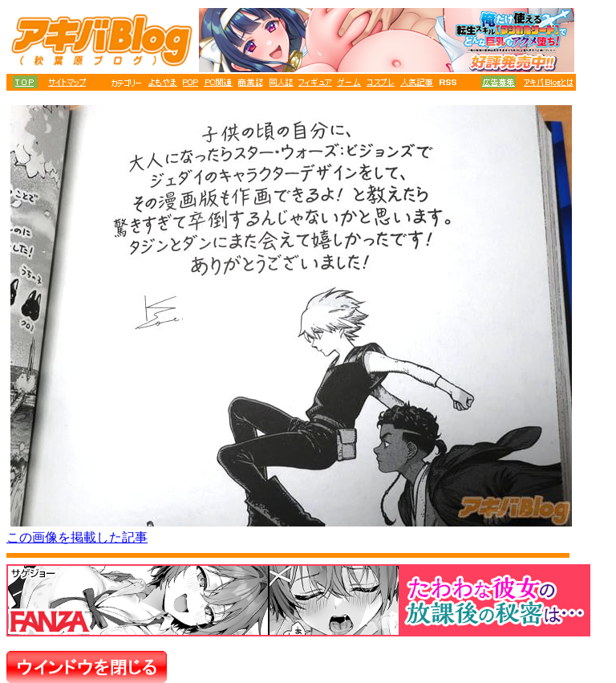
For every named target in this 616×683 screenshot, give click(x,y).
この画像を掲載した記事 (77, 537)
